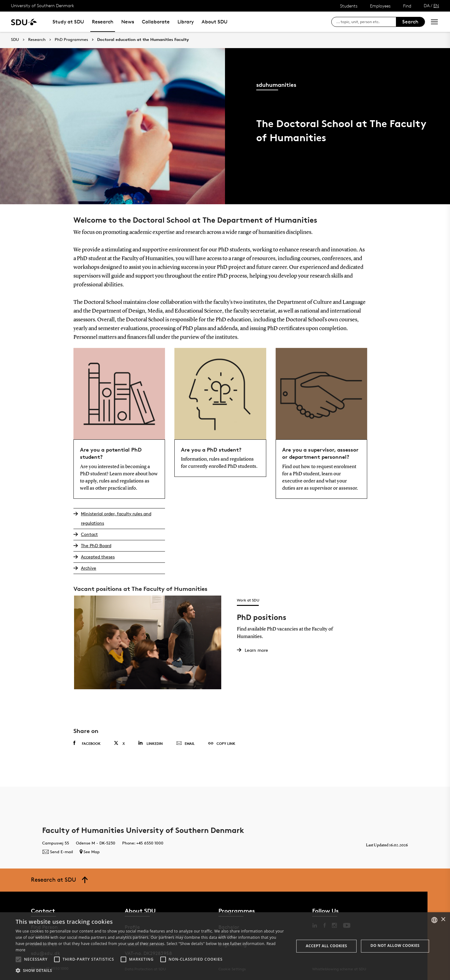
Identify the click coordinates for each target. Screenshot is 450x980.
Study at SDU (68, 22)
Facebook (87, 743)
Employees (380, 6)
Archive (89, 568)
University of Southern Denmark (42, 5)
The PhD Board (96, 545)
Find (407, 6)
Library (186, 22)
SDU (15, 40)
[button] (18, 959)
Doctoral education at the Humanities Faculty (143, 40)
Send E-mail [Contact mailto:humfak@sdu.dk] (57, 852)
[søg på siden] (366, 22)
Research (103, 22)
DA (427, 5)
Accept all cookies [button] (327, 946)
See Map (90, 852)
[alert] (225, 946)
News (128, 22)
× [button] (443, 920)
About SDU (215, 22)
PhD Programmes (71, 40)
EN (436, 5)
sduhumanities (276, 84)
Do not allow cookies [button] (395, 945)
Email (185, 744)
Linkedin (150, 743)
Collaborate (156, 22)
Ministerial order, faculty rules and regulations (116, 518)
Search (410, 22)
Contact (89, 534)
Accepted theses (98, 557)
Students (349, 6)
